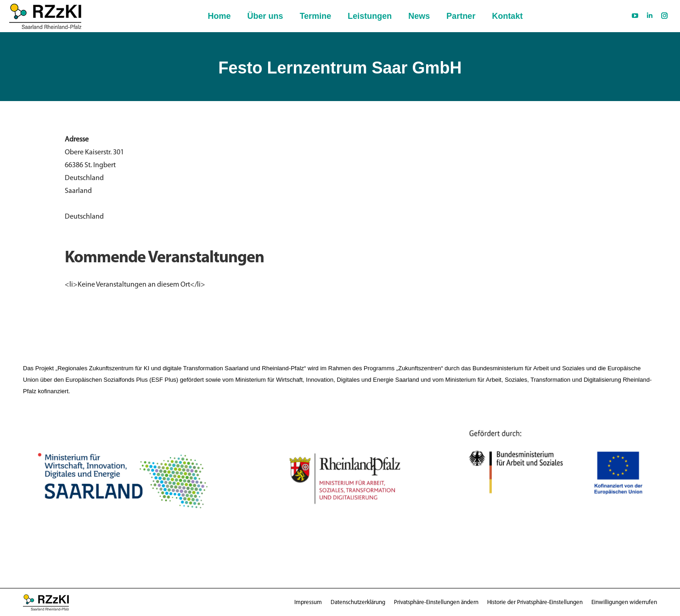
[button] (436, 602)
